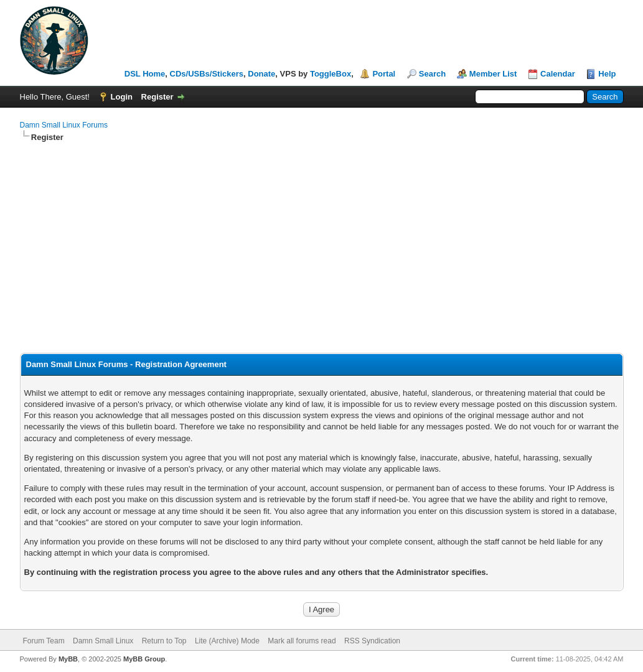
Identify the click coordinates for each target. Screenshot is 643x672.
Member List (493, 74)
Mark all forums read (302, 641)
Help (607, 74)
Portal (384, 74)
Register (157, 97)
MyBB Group (144, 659)
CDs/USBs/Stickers (207, 74)
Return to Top (164, 641)
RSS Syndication (372, 641)
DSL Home (145, 74)
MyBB (68, 659)
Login (122, 97)
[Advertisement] (322, 236)
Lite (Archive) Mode (227, 641)
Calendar (558, 74)
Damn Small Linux (103, 641)
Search (432, 74)
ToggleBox (331, 74)
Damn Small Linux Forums (64, 125)
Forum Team (44, 641)
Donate (261, 74)
